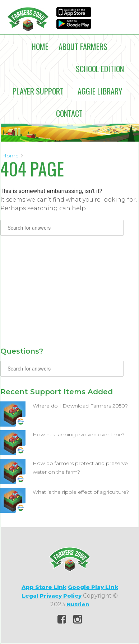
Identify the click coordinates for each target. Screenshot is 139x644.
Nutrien (78, 604)
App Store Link (44, 587)
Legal (30, 596)
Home (40, 46)
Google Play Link (93, 587)
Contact (69, 113)
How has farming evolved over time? (79, 434)
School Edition (100, 69)
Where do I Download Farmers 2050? (80, 406)
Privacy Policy (61, 596)
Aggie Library (100, 91)
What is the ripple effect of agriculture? (81, 492)
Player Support (38, 91)
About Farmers (83, 46)
